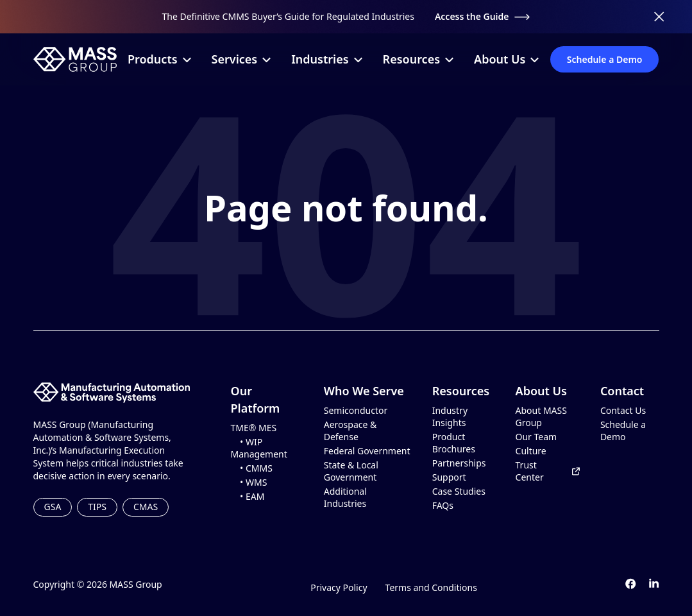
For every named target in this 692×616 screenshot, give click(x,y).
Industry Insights (450, 417)
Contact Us (623, 411)
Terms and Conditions (431, 587)
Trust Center (548, 471)
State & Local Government (351, 471)
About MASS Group (541, 417)
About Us (506, 59)
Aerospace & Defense (350, 431)
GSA (53, 507)
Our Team (536, 437)
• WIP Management (259, 448)
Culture (531, 451)
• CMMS (252, 468)
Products (159, 59)
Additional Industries (345, 498)
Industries (326, 59)
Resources (418, 59)
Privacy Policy (339, 587)
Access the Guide (483, 16)
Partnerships (459, 463)
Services (241, 59)
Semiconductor (356, 411)
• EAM (248, 497)
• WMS (249, 483)
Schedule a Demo (605, 59)
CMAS (146, 507)
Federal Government (367, 451)
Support (449, 477)
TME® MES (254, 428)
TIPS (97, 507)
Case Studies (459, 492)
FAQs (443, 506)
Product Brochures (454, 443)
